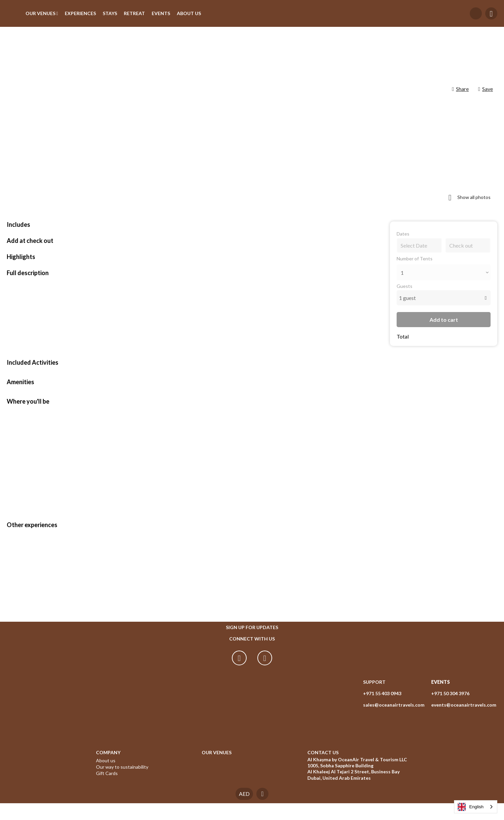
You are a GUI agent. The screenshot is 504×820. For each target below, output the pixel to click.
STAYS (117, 13)
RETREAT (141, 13)
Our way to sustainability (122, 774)
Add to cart (437, 289)
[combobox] (476, 807)
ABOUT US (196, 13)
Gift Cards (107, 780)
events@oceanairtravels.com (457, 711)
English (471, 807)
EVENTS (168, 13)
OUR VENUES (217, 759)
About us (106, 767)
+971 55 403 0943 (375, 700)
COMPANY (108, 759)
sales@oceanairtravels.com (387, 711)
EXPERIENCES (87, 13)
